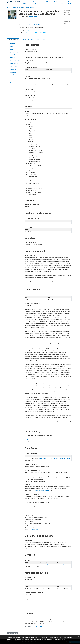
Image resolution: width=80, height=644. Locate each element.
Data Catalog (35, 3)
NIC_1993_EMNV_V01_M (29, 7)
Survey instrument (15, 60)
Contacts (12, 77)
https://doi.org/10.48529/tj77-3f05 (34, 24)
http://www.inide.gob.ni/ (31, 440)
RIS (32, 626)
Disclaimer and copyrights (13, 73)
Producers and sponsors (14, 53)
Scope (11, 47)
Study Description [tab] (13, 40)
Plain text (40, 626)
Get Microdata (34, 16)
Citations (56, 2)
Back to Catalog (13, 633)
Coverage (12, 50)
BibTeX (35, 626)
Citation (12, 83)
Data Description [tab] (24, 40)
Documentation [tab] (35, 40)
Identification (13, 44)
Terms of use (63, 3)
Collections (49, 2)
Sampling (12, 57)
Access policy (13, 66)
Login (70, 3)
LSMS (22, 7)
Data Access (13, 69)
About (42, 2)
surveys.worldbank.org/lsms (64, 565)
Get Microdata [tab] (45, 39)
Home (9, 7)
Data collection (14, 63)
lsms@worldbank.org (66, 458)
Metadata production (15, 80)
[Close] (79, 636)
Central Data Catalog (15, 7)
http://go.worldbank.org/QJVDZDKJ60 (49, 458)
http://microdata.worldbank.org (43, 491)
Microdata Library (25, 3)
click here (62, 640)
